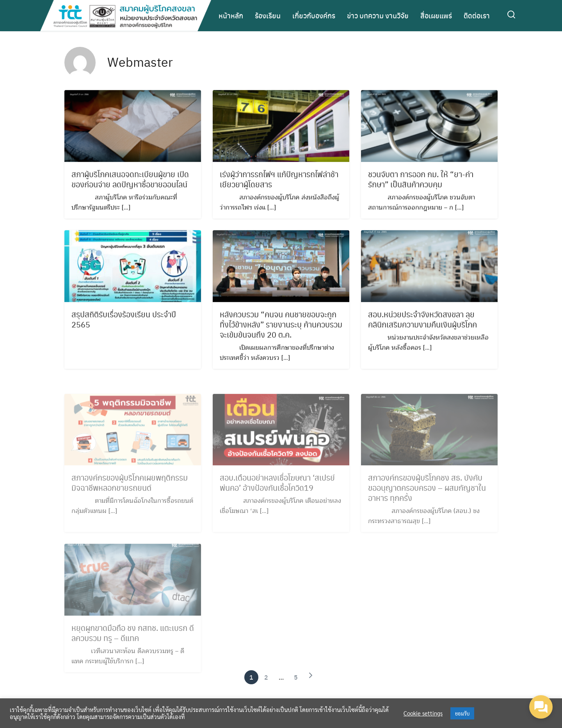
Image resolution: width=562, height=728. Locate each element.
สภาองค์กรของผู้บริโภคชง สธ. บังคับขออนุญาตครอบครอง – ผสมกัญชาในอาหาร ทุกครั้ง (427, 492)
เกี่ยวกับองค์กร (314, 15)
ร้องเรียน (268, 15)
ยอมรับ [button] (462, 713)
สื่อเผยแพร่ (436, 15)
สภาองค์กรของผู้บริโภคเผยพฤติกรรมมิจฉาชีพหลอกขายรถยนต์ (130, 487)
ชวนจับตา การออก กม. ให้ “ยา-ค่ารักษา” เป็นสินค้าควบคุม (421, 180)
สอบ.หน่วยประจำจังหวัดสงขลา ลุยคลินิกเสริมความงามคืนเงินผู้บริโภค (422, 320)
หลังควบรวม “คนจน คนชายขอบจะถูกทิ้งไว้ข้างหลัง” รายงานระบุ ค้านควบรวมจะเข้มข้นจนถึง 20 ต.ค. (281, 326)
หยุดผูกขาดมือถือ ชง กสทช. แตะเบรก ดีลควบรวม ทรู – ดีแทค (133, 637)
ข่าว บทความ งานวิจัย (378, 15)
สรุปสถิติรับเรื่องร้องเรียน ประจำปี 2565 (124, 320)
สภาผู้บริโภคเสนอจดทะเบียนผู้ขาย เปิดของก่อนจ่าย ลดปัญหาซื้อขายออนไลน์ (130, 180)
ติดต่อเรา (477, 15)
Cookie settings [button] (423, 713)
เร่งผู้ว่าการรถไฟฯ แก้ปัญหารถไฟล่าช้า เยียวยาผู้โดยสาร (279, 180)
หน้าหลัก (231, 15)
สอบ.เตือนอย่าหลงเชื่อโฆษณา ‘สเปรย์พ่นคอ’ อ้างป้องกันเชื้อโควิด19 (277, 487)
